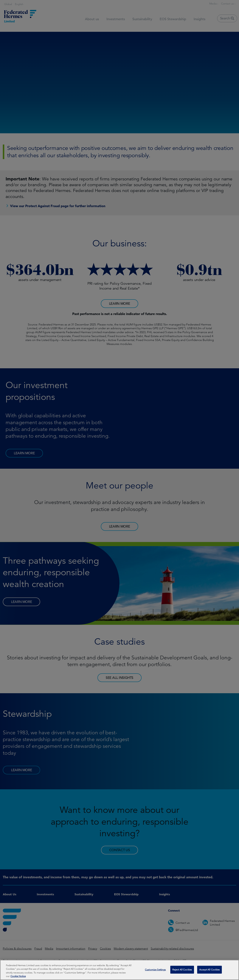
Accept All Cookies (209, 971)
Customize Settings (155, 971)
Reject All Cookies (182, 971)
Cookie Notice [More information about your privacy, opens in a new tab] (18, 977)
